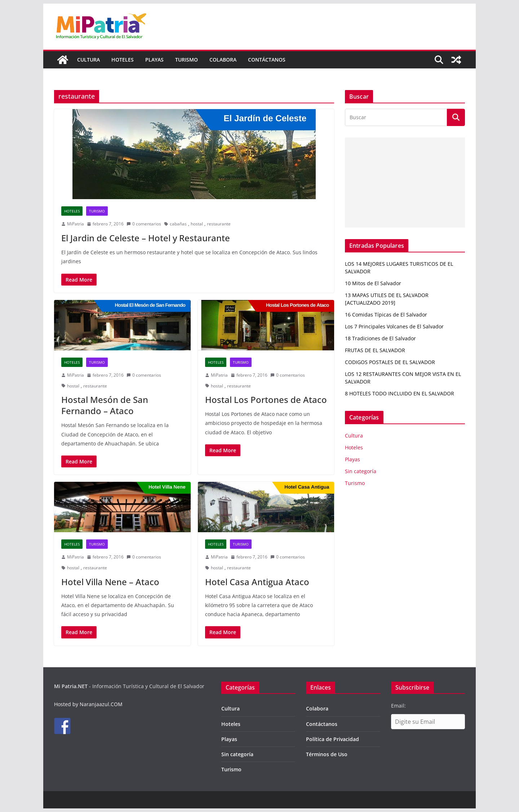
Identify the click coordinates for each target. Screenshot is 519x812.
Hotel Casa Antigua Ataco (257, 582)
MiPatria (76, 224)
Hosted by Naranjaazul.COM (88, 704)
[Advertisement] (405, 183)
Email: (398, 706)
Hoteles (123, 60)
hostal (197, 224)
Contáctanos (267, 60)
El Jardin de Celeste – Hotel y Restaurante (146, 238)
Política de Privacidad (332, 739)
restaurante (219, 224)
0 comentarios (144, 224)
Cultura (88, 60)
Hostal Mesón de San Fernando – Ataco (105, 405)
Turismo (187, 60)
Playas (154, 60)
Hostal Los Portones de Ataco (266, 400)
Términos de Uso (327, 754)
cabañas (178, 224)
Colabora (223, 60)
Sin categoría (361, 471)
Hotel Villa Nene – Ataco (110, 582)
